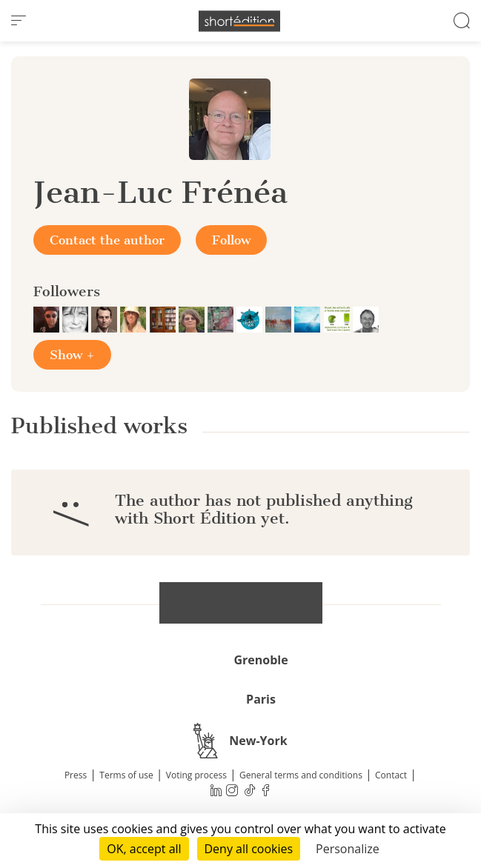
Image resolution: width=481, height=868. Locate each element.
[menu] (19, 21)
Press (76, 775)
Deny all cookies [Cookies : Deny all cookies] (249, 849)
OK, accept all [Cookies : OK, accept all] (144, 849)
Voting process (196, 775)
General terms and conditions (301, 775)
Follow (231, 240)
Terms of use (126, 775)
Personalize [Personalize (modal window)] (348, 849)
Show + (72, 355)
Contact (391, 775)
